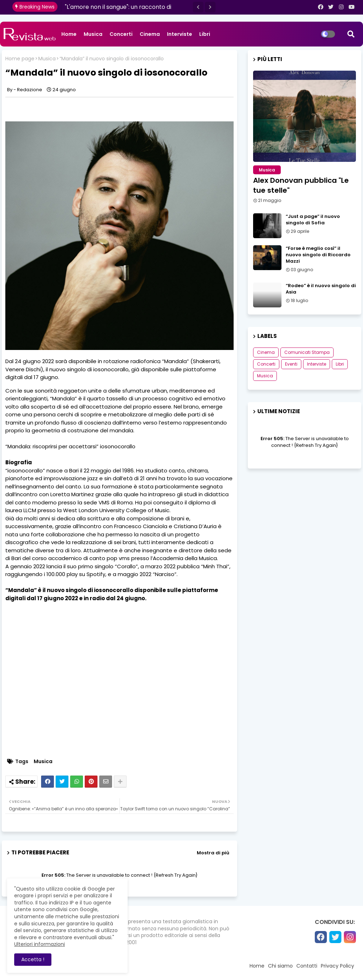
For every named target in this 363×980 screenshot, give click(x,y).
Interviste (180, 34)
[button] (198, 7)
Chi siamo (280, 966)
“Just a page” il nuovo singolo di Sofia (313, 220)
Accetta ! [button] (33, 959)
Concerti (121, 34)
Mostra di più (213, 853)
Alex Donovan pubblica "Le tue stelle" (301, 185)
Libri (205, 34)
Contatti (307, 966)
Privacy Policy (337, 966)
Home (69, 34)
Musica (93, 34)
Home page (20, 59)
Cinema (150, 34)
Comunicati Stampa (307, 352)
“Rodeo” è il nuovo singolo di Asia (321, 289)
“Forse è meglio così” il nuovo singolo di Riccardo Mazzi (318, 255)
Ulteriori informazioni (40, 944)
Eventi (291, 364)
